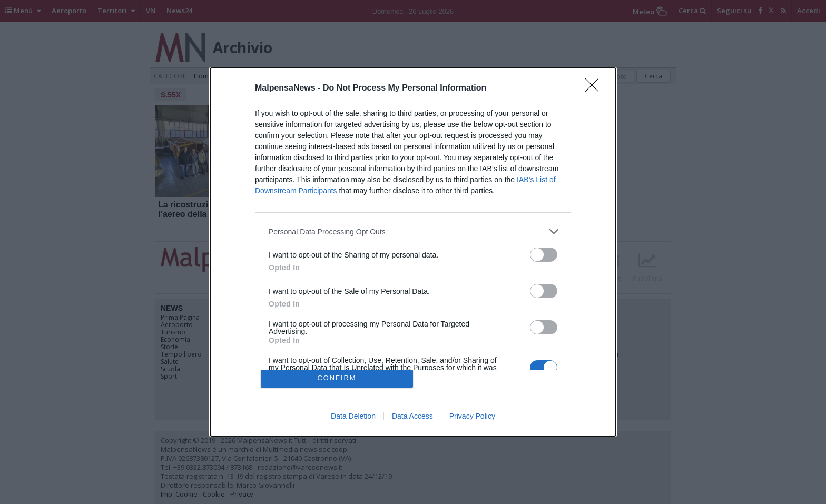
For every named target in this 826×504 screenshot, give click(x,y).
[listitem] (413, 231)
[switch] (544, 255)
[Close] (595, 88)
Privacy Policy (472, 416)
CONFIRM (337, 378)
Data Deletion (353, 416)
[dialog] (413, 252)
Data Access (412, 416)
